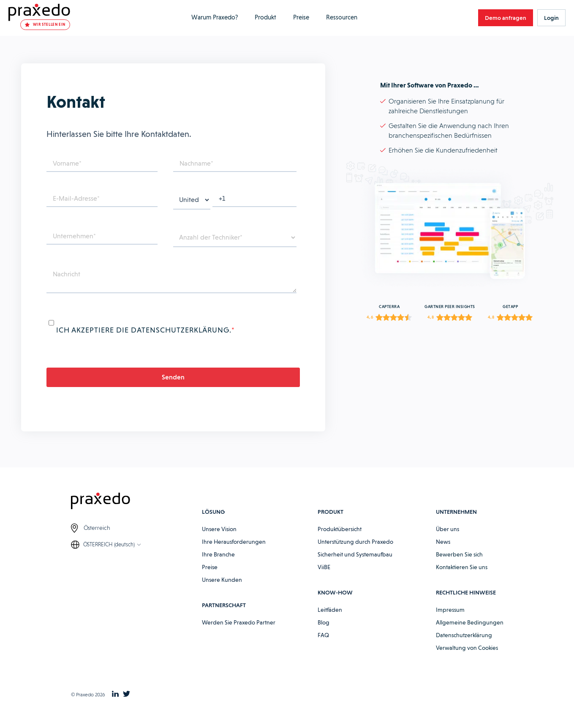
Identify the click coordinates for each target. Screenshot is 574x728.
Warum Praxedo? (215, 17)
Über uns (448, 529)
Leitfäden (330, 610)
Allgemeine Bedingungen (470, 622)
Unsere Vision (219, 529)
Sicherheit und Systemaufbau (355, 554)
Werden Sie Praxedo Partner (239, 622)
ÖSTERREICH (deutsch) (109, 544)
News (443, 542)
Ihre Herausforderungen (234, 542)
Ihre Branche (218, 554)
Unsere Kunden (222, 580)
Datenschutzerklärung (464, 635)
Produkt (265, 17)
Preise (301, 17)
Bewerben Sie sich (459, 554)
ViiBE (324, 567)
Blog (324, 622)
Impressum (450, 610)
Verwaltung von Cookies (467, 648)
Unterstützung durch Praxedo (355, 542)
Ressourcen (342, 17)
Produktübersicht (340, 529)
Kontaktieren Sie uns (462, 567)
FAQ (323, 635)
